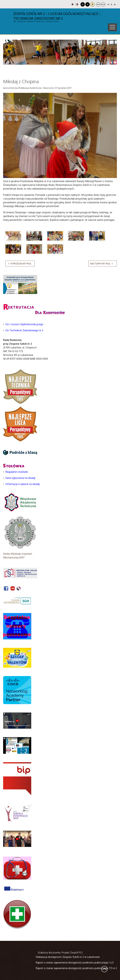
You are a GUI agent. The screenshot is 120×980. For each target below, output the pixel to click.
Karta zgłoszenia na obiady (20, 478)
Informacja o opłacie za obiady (23, 484)
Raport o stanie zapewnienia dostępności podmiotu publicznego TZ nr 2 (76, 968)
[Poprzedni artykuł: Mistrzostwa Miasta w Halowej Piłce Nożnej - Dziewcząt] (20, 264)
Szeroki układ (103, 4)
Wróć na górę (104, 969)
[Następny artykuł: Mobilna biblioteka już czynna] (103, 264)
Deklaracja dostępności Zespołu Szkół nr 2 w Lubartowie (68, 957)
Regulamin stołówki (17, 472)
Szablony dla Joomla (49, 953)
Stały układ (98, 4)
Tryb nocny (77, 4)
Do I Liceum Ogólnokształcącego (24, 324)
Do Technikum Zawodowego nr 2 (24, 330)
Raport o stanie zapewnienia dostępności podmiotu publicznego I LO (75, 963)
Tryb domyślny (72, 4)
